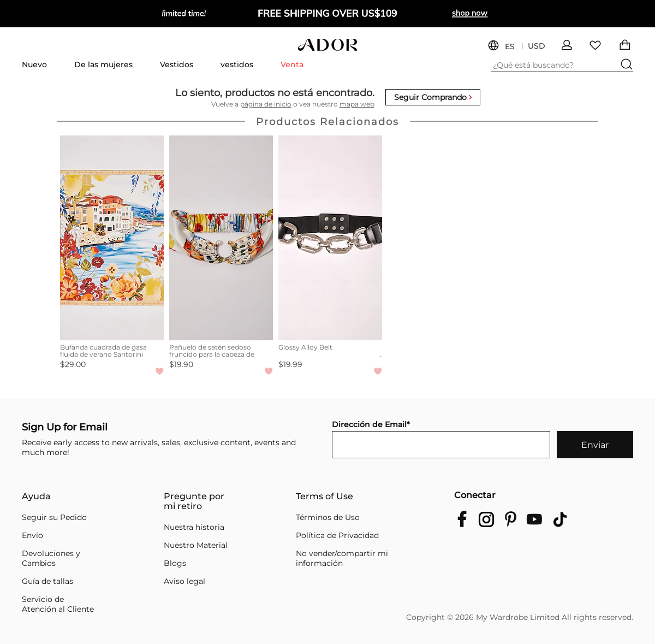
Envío (32, 535)
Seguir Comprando (433, 97)
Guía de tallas (47, 581)
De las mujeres (103, 64)
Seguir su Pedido (54, 517)
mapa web (357, 104)
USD (537, 46)
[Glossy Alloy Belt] (330, 238)
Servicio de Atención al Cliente (58, 604)
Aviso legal (184, 581)
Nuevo (34, 64)
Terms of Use (324, 497)
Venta (292, 64)
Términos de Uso (328, 517)
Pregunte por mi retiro (194, 501)
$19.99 (290, 364)
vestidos (237, 64)
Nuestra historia (194, 527)
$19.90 (181, 364)
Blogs (175, 563)
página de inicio (266, 104)
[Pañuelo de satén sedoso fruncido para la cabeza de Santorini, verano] (221, 238)
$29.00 (73, 364)
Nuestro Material (196, 545)
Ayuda (36, 497)
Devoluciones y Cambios (51, 558)
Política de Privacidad (337, 535)
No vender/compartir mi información (342, 558)
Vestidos (177, 64)
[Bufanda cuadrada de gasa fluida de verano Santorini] (112, 238)
